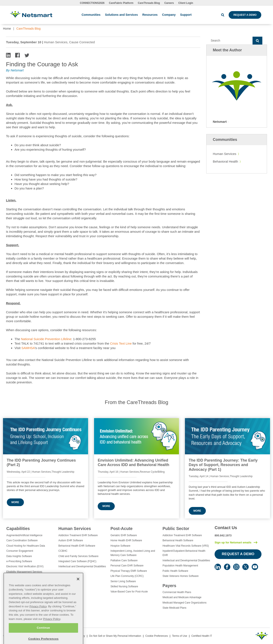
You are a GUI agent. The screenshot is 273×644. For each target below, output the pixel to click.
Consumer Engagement (20, 551)
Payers (169, 586)
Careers (169, 3)
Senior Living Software (123, 581)
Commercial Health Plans (177, 592)
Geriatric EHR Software (124, 535)
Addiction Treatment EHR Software (78, 535)
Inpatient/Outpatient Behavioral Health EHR (184, 553)
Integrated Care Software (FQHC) (77, 561)
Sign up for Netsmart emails (233, 542)
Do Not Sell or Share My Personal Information (115, 636)
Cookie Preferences (157, 636)
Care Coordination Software (22, 540)
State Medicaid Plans (174, 608)
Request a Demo (245, 15)
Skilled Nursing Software (124, 586)
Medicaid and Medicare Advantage (182, 597)
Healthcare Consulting (19, 577)
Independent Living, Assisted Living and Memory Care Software (133, 553)
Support (186, 15)
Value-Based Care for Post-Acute (129, 592)
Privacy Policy (38, 623)
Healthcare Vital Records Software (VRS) (186, 546)
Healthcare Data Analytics (21, 582)
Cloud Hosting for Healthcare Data (26, 546)
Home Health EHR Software (126, 540)
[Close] (78, 596)
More (15, 502)
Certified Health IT (202, 636)
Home (7, 29)
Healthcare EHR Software (21, 587)
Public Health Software (175, 571)
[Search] (229, 41)
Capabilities (18, 528)
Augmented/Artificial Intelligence (24, 535)
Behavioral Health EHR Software (77, 546)
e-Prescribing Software (19, 561)
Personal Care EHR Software (127, 566)
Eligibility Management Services (24, 572)
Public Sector (176, 528)
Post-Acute (121, 528)
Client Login (186, 3)
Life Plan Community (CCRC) (127, 576)
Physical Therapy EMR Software (129, 571)
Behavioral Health (225, 161)
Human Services (225, 154)
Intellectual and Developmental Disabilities (82, 566)
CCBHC (63, 551)
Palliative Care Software (124, 560)
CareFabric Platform (121, 3)
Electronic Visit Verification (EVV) (25, 566)
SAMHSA (28, 348)
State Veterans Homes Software (181, 576)
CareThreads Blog (149, 3)
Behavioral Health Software (178, 540)
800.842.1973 (223, 535)
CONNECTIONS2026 (92, 3)
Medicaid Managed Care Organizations (184, 603)
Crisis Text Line (121, 343)
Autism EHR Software (71, 540)
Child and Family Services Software (78, 556)
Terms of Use (180, 636)
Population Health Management (180, 566)
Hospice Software (120, 546)
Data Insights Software (19, 556)
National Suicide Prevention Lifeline (46, 339)
